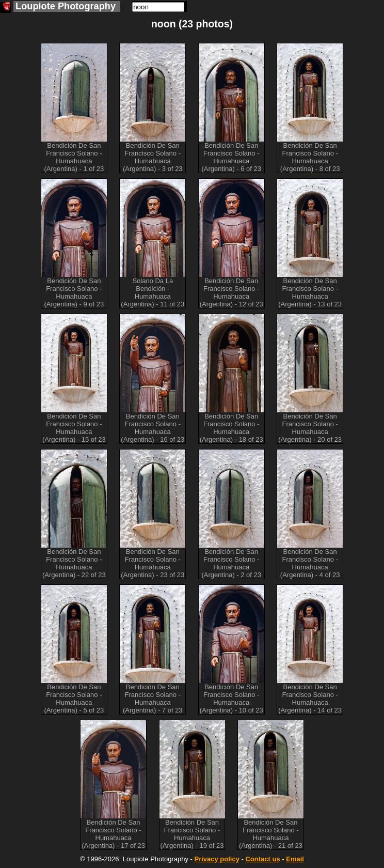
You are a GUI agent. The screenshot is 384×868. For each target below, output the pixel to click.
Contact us (262, 859)
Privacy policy (217, 859)
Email (295, 859)
